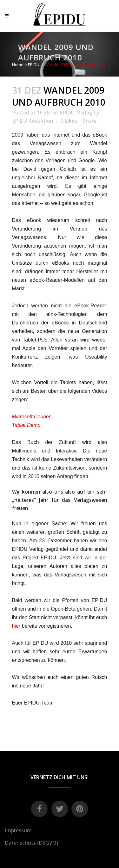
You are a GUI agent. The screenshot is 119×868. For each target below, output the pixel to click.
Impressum (18, 830)
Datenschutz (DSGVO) (31, 843)
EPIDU (34, 65)
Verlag (85, 113)
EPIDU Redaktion (33, 121)
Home (18, 65)
